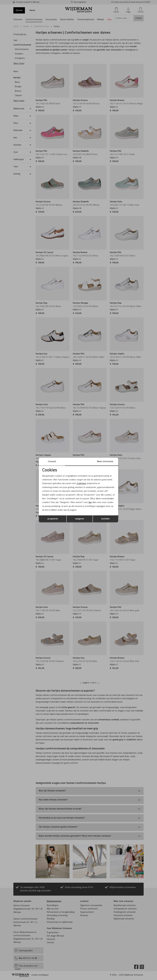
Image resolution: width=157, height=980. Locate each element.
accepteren (53, 519)
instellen (105, 519)
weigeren (80, 519)
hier (90, 502)
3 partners (81, 484)
